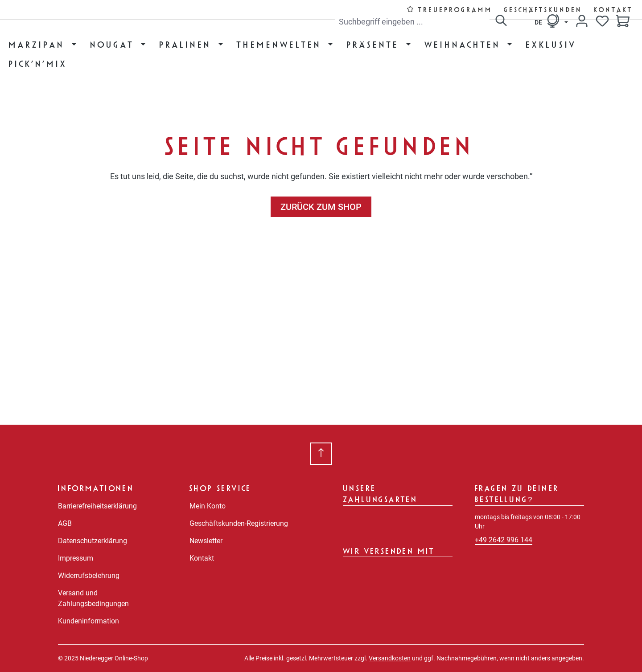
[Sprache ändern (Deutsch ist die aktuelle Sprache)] (551, 21)
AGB (65, 523)
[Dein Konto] (582, 21)
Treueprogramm (456, 10)
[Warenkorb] (623, 22)
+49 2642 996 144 (504, 540)
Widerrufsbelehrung (89, 576)
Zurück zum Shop (321, 207)
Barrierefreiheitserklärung (97, 506)
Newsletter (206, 541)
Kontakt (613, 10)
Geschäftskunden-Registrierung (239, 523)
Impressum (76, 558)
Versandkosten (390, 658)
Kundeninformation (88, 621)
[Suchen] (501, 22)
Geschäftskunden (543, 10)
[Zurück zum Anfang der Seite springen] (321, 454)
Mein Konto (208, 506)
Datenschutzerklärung (93, 541)
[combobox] (412, 22)
